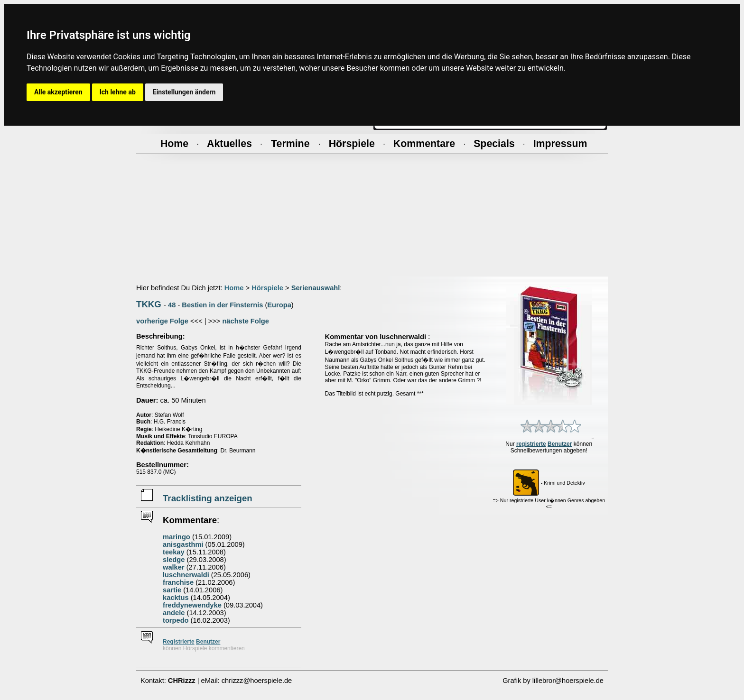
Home (234, 288)
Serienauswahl (316, 288)
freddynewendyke (192, 605)
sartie (172, 590)
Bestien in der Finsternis (222, 305)
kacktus (176, 598)
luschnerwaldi (186, 575)
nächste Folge (246, 321)
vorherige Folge (162, 321)
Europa (279, 305)
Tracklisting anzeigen (208, 498)
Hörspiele (267, 288)
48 (172, 305)
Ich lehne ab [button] (118, 92)
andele (174, 613)
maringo (177, 537)
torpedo (176, 620)
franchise (178, 582)
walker (174, 567)
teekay (174, 552)
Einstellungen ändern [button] (184, 92)
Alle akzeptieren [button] (58, 92)
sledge (174, 560)
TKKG (149, 304)
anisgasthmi (183, 544)
